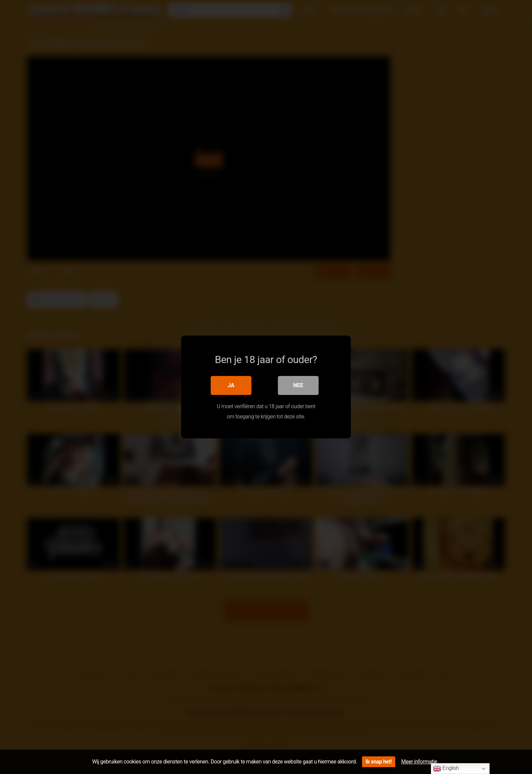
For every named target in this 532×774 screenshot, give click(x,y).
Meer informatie (419, 762)
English (446, 769)
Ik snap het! (378, 762)
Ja (231, 385)
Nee (298, 385)
